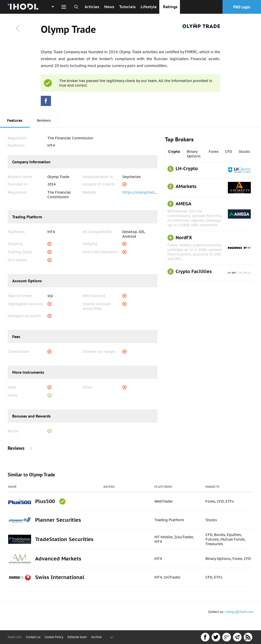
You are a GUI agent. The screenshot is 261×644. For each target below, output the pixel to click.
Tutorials (127, 7)
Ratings (170, 7)
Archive (96, 637)
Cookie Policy (54, 637)
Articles (92, 7)
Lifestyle (149, 7)
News (109, 7)
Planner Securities (58, 520)
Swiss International (60, 577)
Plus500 (45, 501)
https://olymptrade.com (143, 192)
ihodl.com (15, 637)
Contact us (33, 637)
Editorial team (77, 637)
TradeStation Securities (64, 539)
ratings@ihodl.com (239, 612)
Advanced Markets (58, 559)
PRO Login (242, 7)
